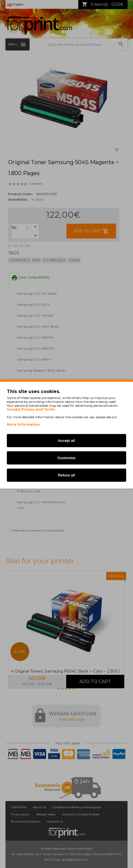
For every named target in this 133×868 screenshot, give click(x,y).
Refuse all (66, 475)
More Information (23, 424)
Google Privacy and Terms (31, 409)
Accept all (66, 440)
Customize (66, 458)
